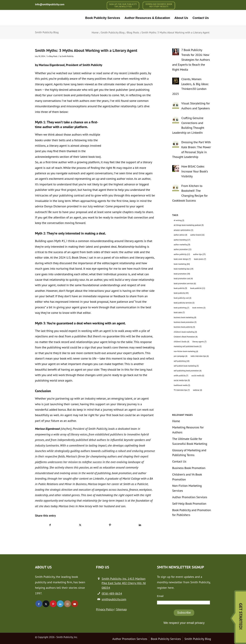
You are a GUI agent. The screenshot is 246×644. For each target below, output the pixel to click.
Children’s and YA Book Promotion (187, 477)
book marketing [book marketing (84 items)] (182, 264)
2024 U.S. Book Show (72, 257)
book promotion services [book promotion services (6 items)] (185, 283)
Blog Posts (53, 56)
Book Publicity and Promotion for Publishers (192, 513)
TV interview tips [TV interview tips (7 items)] (182, 390)
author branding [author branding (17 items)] (182, 240)
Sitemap (121, 609)
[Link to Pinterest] (53, 604)
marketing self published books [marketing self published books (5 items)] (188, 346)
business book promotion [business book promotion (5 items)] (185, 322)
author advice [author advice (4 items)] (180, 235)
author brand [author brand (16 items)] (197, 235)
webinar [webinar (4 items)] (198, 390)
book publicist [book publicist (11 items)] (198, 288)
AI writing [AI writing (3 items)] (179, 220)
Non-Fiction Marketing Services (187, 488)
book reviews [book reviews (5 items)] (199, 308)
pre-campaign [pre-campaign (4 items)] (181, 356)
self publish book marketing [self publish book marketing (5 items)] (186, 366)
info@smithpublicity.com (50, 4)
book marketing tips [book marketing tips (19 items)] (183, 269)
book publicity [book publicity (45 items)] (181, 293)
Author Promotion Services (190, 497)
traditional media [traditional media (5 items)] (182, 385)
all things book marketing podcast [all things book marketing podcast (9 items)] (189, 225)
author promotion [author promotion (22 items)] (183, 249)
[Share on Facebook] (50, 525)
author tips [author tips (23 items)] (199, 254)
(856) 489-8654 (112, 593)
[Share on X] (80, 525)
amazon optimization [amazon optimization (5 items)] (183, 230)
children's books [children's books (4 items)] (181, 342)
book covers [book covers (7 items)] (200, 259)
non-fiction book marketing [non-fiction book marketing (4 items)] (186, 351)
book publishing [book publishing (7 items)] (181, 308)
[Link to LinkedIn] (60, 604)
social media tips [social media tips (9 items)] (182, 380)
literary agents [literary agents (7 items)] (199, 342)
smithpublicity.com (114, 599)
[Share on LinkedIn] (140, 525)
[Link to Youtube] (75, 604)
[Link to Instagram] (67, 604)
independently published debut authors (82, 440)
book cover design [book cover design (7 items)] (182, 259)
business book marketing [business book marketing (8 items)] (185, 317)
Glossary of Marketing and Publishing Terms (189, 453)
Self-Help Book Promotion (189, 504)
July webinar (96, 206)
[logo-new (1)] (58, 18)
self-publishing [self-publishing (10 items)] (182, 361)
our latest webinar (80, 73)
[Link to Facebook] (39, 604)
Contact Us (179, 461)
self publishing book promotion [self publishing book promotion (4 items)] (188, 371)
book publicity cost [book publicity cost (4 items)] (183, 298)
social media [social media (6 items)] (198, 376)
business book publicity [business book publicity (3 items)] (184, 327)
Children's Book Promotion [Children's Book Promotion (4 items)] (186, 337)
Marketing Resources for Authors (188, 430)
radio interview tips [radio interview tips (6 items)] (200, 356)
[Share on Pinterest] (110, 525)
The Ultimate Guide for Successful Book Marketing (190, 441)
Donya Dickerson (55, 206)
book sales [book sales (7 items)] (179, 312)
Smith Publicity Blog (47, 32)
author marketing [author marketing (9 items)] (182, 245)
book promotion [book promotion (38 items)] (182, 274)
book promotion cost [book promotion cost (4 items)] (183, 279)
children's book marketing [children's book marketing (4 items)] (185, 332)
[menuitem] (123, 6)
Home (176, 421)
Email (160, 596)
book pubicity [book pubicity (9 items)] (180, 288)
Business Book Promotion (189, 468)
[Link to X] (46, 604)
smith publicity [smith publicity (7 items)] (181, 376)
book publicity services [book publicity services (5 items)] (184, 303)
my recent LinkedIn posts (131, 73)
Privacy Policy (105, 609)
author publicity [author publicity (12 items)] (182, 254)
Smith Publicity (68, 56)
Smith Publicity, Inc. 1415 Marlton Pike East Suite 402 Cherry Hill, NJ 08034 (124, 583)
